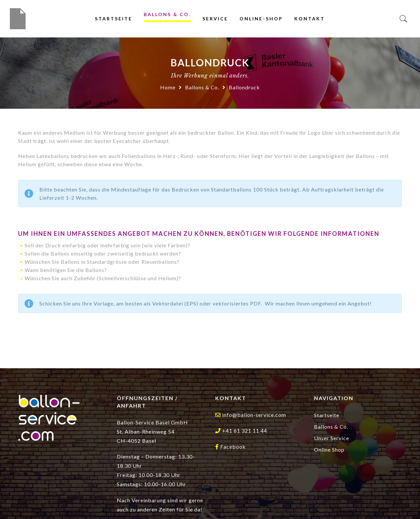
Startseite (114, 19)
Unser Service (332, 438)
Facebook (233, 447)
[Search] (403, 19)
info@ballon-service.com (254, 415)
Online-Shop (261, 19)
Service (215, 19)
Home (168, 87)
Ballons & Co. (167, 14)
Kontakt (310, 19)
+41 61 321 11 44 (245, 430)
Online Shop (329, 450)
